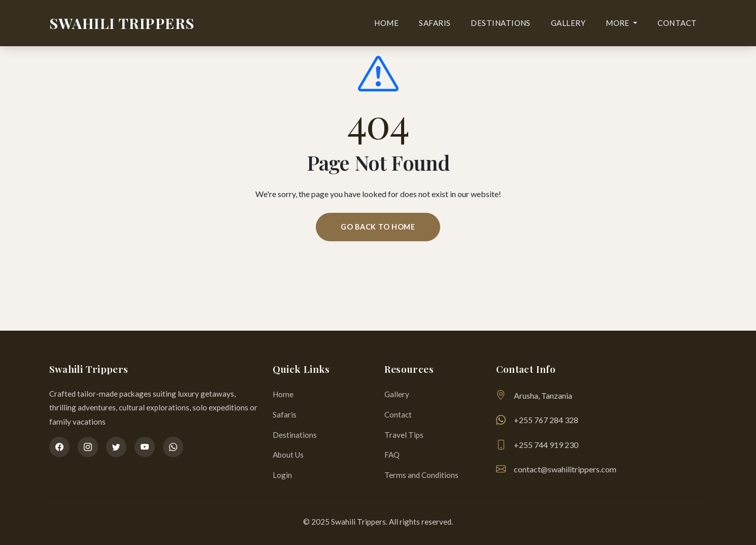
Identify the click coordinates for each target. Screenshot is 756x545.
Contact (677, 23)
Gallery (568, 23)
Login (282, 475)
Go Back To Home (378, 227)
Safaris (435, 23)
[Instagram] (88, 447)
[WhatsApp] (173, 447)
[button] (621, 23)
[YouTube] (145, 447)
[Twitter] (116, 447)
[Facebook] (59, 447)
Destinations (500, 23)
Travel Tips (404, 435)
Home (386, 23)
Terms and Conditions (421, 475)
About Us (288, 455)
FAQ (392, 455)
